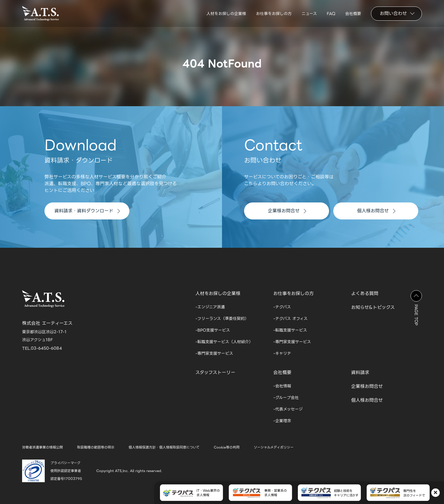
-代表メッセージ (288, 409)
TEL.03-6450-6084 (42, 348)
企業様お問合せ (287, 211)
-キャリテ (282, 353)
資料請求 (360, 372)
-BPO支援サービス (213, 330)
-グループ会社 (286, 398)
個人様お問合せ (376, 211)
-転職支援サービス (290, 330)
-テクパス (282, 307)
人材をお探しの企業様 (226, 14)
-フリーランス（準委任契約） (222, 319)
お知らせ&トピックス (373, 307)
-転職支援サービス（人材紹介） (224, 342)
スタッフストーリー (215, 372)
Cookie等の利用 (227, 447)
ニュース (309, 14)
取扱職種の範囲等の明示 (96, 447)
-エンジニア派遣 (210, 307)
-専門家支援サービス (214, 353)
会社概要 (353, 14)
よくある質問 (365, 293)
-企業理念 (282, 421)
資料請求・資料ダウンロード (87, 211)
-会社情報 (282, 386)
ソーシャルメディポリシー (274, 447)
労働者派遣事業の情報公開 (42, 447)
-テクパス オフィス (290, 319)
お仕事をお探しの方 (274, 14)
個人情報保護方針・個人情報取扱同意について (164, 447)
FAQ (331, 14)
